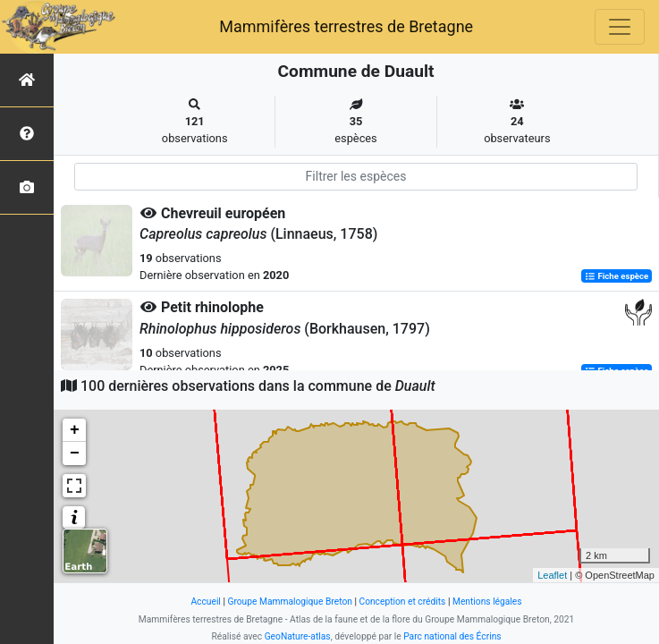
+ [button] (75, 430)
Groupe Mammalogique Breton (289, 602)
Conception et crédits (402, 602)
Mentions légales (487, 602)
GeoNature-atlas (298, 636)
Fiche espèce (617, 276)
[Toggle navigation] (620, 27)
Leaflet (552, 575)
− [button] (75, 453)
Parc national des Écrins (452, 636)
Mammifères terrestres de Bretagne (346, 26)
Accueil (205, 602)
